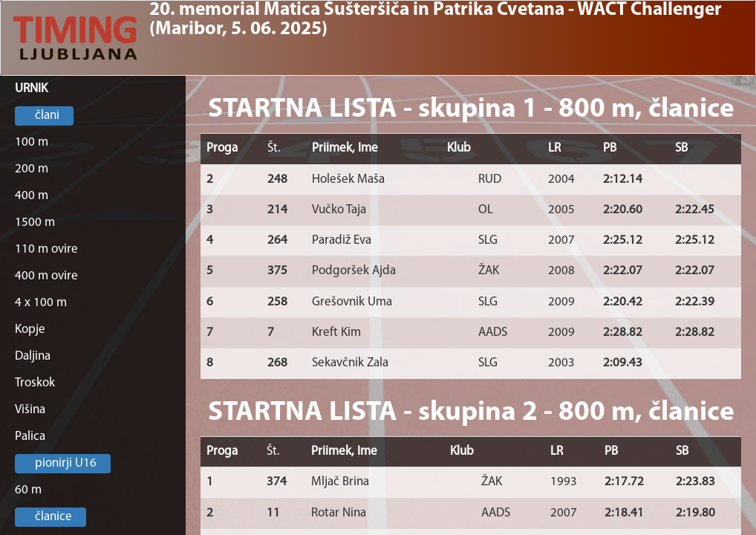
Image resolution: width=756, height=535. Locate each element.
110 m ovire (46, 249)
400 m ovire (46, 276)
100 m (32, 142)
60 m (28, 490)
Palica (30, 437)
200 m (32, 169)
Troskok (35, 383)
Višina (30, 410)
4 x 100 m (41, 303)
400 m (32, 196)
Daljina (33, 356)
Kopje (30, 330)
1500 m (35, 223)
